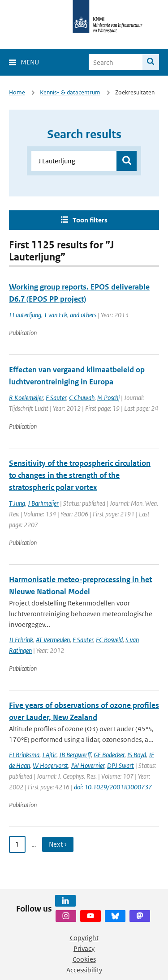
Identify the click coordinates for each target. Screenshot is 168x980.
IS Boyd (137, 755)
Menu (30, 62)
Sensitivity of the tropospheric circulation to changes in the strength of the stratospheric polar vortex (80, 475)
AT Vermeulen (53, 640)
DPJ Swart (121, 765)
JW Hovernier (88, 765)
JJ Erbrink (21, 640)
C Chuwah (82, 398)
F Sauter (56, 398)
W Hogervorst (50, 765)
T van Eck (56, 315)
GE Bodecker (109, 755)
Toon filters (90, 220)
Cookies (84, 959)
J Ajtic (49, 755)
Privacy (84, 948)
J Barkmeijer (43, 503)
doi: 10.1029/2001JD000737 (113, 787)
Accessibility (84, 970)
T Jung (17, 503)
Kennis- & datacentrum (70, 92)
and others (83, 315)
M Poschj (108, 398)
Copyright (84, 938)
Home (17, 92)
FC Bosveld (109, 640)
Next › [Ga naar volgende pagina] (58, 844)
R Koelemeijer (26, 398)
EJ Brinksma (24, 755)
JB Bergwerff (75, 755)
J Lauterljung (25, 315)
